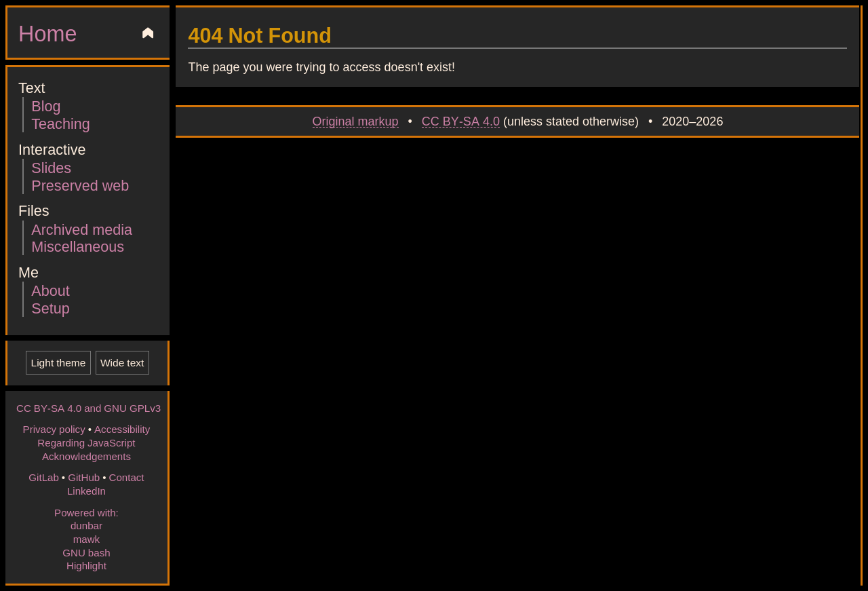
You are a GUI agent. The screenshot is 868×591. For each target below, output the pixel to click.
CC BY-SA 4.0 (461, 121)
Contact (126, 477)
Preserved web (80, 185)
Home (47, 33)
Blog (46, 106)
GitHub (84, 477)
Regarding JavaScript (86, 442)
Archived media (82, 229)
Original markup (356, 121)
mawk (86, 539)
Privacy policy (54, 429)
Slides (51, 167)
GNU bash (86, 552)
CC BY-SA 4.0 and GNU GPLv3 (88, 408)
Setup (50, 308)
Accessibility (122, 429)
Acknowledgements (86, 456)
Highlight (86, 565)
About (50, 290)
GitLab (44, 477)
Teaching (60, 123)
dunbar (86, 525)
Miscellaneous (78, 246)
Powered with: (86, 512)
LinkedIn (86, 491)
